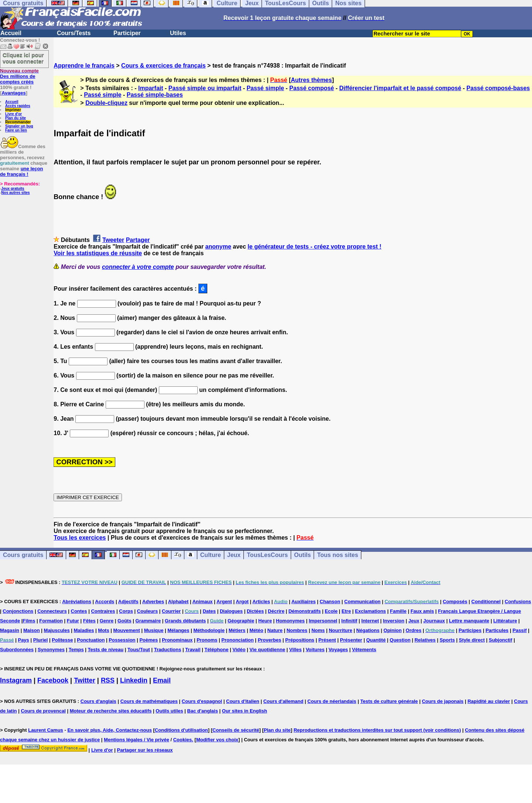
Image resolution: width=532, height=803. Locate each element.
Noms (318, 630)
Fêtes (89, 621)
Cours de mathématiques (149, 701)
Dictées (255, 611)
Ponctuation (91, 640)
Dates (209, 611)
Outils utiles (169, 711)
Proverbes (270, 640)
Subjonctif (501, 640)
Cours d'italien (243, 701)
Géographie (241, 621)
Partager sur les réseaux (145, 750)
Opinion (393, 630)
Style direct (472, 640)
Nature (275, 630)
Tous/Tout (139, 650)
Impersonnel (323, 621)
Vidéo (239, 650)
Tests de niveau (106, 650)
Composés (455, 602)
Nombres (297, 630)
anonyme (218, 247)
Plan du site (16, 118)
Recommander (18, 122)
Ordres (414, 630)
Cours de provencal (43, 711)
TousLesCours (267, 555)
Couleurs (147, 611)
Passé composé (312, 88)
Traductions (168, 650)
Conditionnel (486, 602)
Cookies (183, 740)
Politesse (62, 640)
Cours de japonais (443, 701)
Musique (154, 630)
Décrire (276, 611)
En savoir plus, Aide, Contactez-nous (110, 730)
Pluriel (41, 640)
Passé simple (265, 88)
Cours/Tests (74, 33)
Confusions (518, 602)
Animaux (203, 602)
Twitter (85, 680)
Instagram (16, 680)
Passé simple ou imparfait (205, 88)
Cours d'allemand (284, 701)
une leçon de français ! (21, 171)
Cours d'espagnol (202, 701)
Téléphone (216, 650)
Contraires (103, 611)
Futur (73, 621)
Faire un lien (16, 130)
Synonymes (51, 650)
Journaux (434, 621)
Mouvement (127, 630)
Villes (296, 650)
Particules (497, 630)
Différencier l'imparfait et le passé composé (400, 88)
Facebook (53, 680)
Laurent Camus (46, 730)
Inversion (394, 621)
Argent (224, 602)
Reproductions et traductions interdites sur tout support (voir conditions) (377, 730)
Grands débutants (185, 621)
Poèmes (149, 640)
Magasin (10, 630)
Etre (346, 611)
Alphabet (178, 602)
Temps (76, 650)
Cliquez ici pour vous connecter (23, 58)
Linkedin (134, 680)
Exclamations (371, 611)
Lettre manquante (469, 621)
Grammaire (148, 621)
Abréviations (77, 602)
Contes (79, 611)
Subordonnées (17, 650)
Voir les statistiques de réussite (98, 253)
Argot (242, 602)
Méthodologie (209, 630)
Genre (107, 621)
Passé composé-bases (498, 88)
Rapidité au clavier (489, 701)
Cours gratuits (23, 555)
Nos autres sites (15, 193)
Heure (265, 621)
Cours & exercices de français (163, 66)
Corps (126, 611)
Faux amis (422, 611)
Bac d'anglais (203, 711)
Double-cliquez (106, 103)
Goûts (125, 621)
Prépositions (300, 640)
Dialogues (231, 611)
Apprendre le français (84, 66)
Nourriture (341, 630)
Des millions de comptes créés (19, 76)
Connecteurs (52, 611)
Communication (362, 602)
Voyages (338, 650)
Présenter (351, 640)
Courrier (171, 611)
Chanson (330, 602)
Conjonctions (18, 611)
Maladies (84, 630)
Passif (519, 630)
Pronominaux (177, 640)
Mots (103, 630)
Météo (256, 630)
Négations (368, 630)
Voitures (315, 650)
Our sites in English (245, 711)
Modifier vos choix (217, 740)
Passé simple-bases (155, 95)
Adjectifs (128, 602)
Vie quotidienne (267, 650)
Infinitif (349, 621)
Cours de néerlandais (332, 701)
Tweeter (113, 240)
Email (162, 680)
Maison (32, 630)
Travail (193, 650)
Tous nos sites (337, 555)
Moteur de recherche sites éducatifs (111, 711)
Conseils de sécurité (236, 730)
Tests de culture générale (389, 701)
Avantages (13, 93)
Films (29, 621)
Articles (261, 602)
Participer (127, 33)
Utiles (178, 33)
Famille (398, 611)
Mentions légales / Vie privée (137, 740)
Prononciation (237, 640)
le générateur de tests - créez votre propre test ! (314, 247)
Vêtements (364, 650)
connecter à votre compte (138, 267)
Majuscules (57, 630)
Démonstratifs (305, 611)
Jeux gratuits (13, 189)
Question (400, 640)
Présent (327, 640)
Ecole (331, 611)
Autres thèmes (311, 80)
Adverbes (153, 602)
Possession (122, 640)
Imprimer (13, 110)
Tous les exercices (80, 538)
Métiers (237, 630)
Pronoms (207, 640)
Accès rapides (18, 106)
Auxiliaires (304, 602)
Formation (51, 621)
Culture (211, 555)
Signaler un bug (19, 126)
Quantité (376, 640)
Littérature (505, 621)
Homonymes (290, 621)
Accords (105, 602)
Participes (470, 630)
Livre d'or (13, 114)
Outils (302, 555)
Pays (23, 640)
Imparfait (151, 88)
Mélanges (178, 630)
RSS (108, 680)
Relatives (425, 640)
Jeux (234, 555)
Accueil (11, 33)
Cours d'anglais (98, 701)
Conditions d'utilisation (181, 730)
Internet (370, 621)
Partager (138, 240)
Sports (447, 640)
